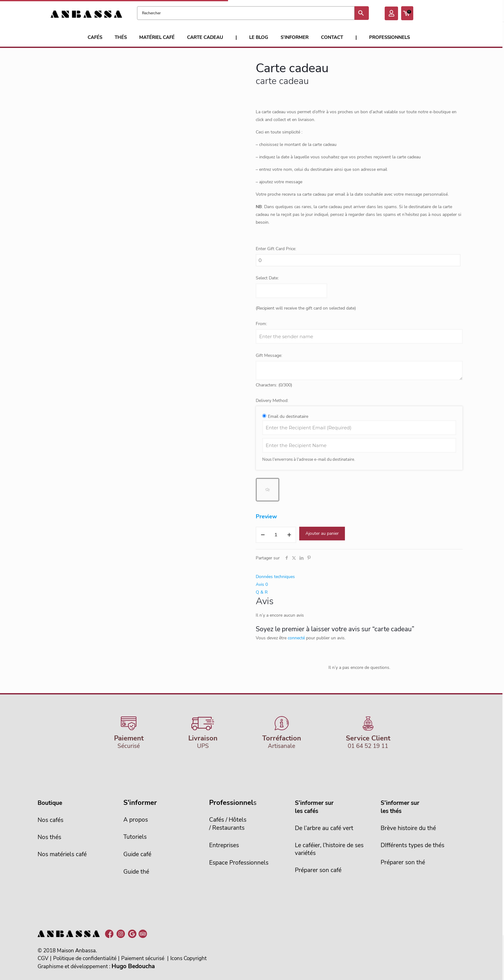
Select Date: (267, 278)
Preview (266, 516)
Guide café (137, 854)
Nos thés (49, 837)
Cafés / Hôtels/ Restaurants (228, 824)
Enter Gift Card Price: (276, 249)
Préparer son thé (403, 862)
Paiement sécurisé (143, 958)
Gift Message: (269, 355)
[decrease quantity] (263, 535)
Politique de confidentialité (85, 958)
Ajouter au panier (322, 533)
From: (261, 324)
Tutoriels (135, 837)
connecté (296, 638)
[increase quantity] (289, 535)
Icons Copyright (188, 958)
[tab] (359, 577)
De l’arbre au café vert (324, 828)
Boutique (50, 803)
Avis (262, 584)
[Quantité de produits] (276, 535)
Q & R (262, 592)
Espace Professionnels (239, 863)
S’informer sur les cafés (314, 807)
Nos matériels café (62, 854)
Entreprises (224, 845)
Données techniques (275, 577)
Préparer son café (318, 870)
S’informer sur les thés (400, 807)
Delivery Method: (272, 401)
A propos (136, 820)
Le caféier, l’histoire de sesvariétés (329, 849)
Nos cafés (50, 820)
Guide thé (136, 872)
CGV (43, 958)
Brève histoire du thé (408, 828)
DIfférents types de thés (412, 845)
